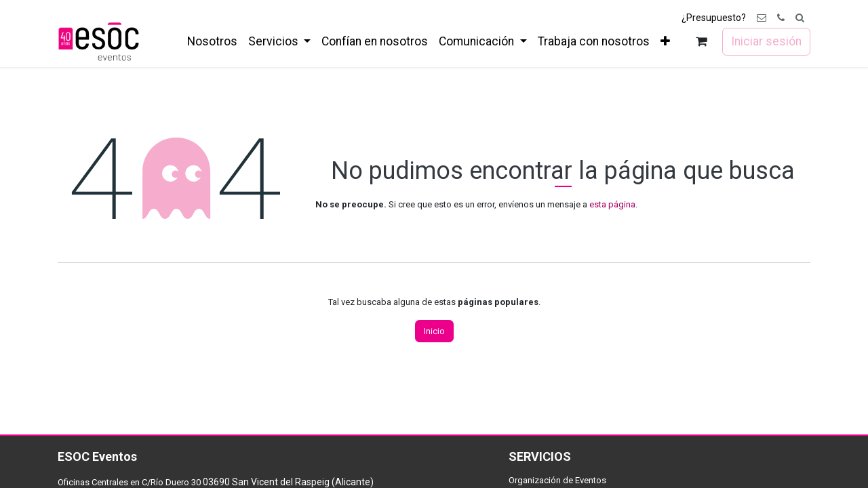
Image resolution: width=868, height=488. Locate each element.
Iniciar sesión (766, 41)
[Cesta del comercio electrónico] (702, 42)
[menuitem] (212, 41)
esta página (612, 204)
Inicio (434, 331)
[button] (800, 18)
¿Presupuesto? (714, 18)
